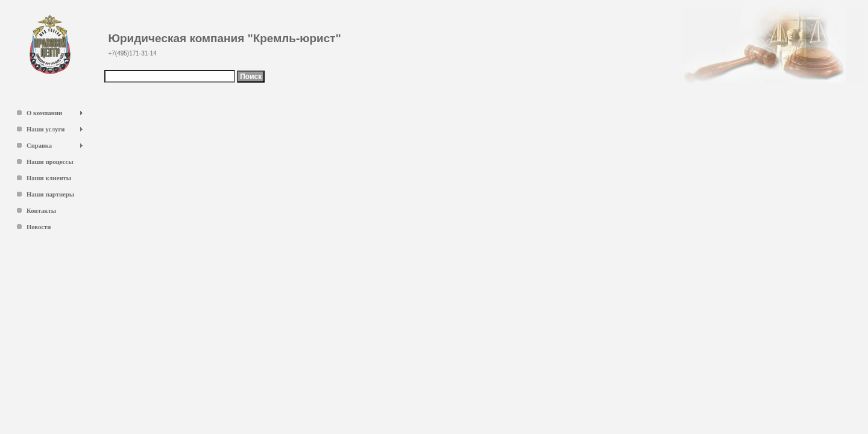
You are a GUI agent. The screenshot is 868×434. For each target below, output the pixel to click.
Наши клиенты (49, 178)
